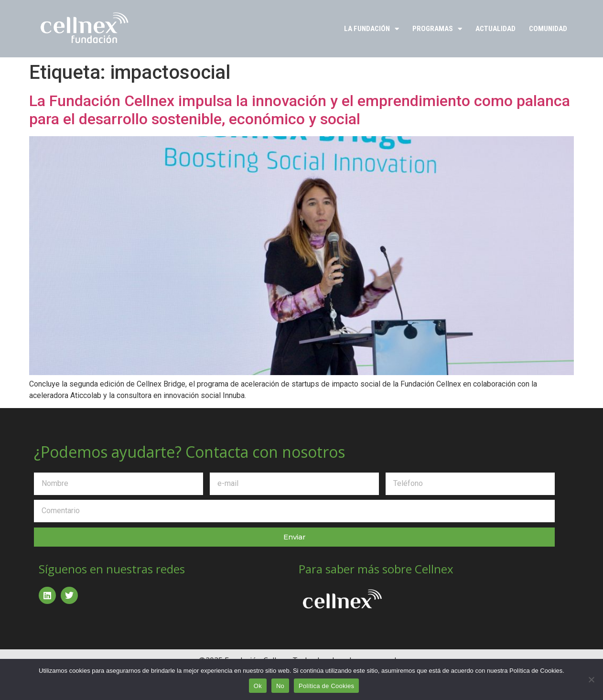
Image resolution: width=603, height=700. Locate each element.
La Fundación (371, 29)
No (280, 686)
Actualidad (495, 29)
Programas (437, 29)
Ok (258, 686)
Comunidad (548, 29)
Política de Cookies (326, 686)
